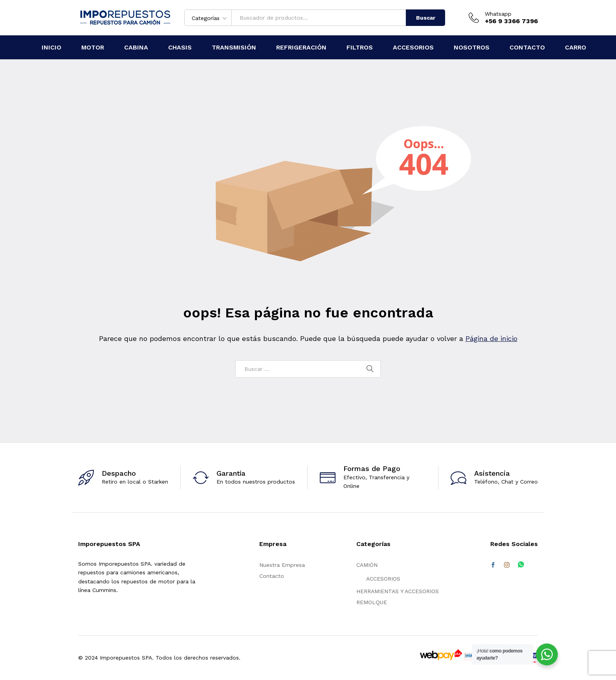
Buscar (426, 18)
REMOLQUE (372, 602)
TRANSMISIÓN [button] (234, 47)
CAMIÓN (367, 565)
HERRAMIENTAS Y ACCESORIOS (398, 591)
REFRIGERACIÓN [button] (301, 47)
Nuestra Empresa (282, 565)
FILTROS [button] (360, 47)
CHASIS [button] (180, 47)
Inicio (51, 47)
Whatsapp (498, 14)
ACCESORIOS (383, 579)
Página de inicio (491, 338)
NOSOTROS (472, 47)
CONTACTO (527, 47)
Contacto (272, 576)
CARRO (576, 47)
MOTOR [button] (93, 47)
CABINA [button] (136, 47)
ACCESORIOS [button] (413, 47)
